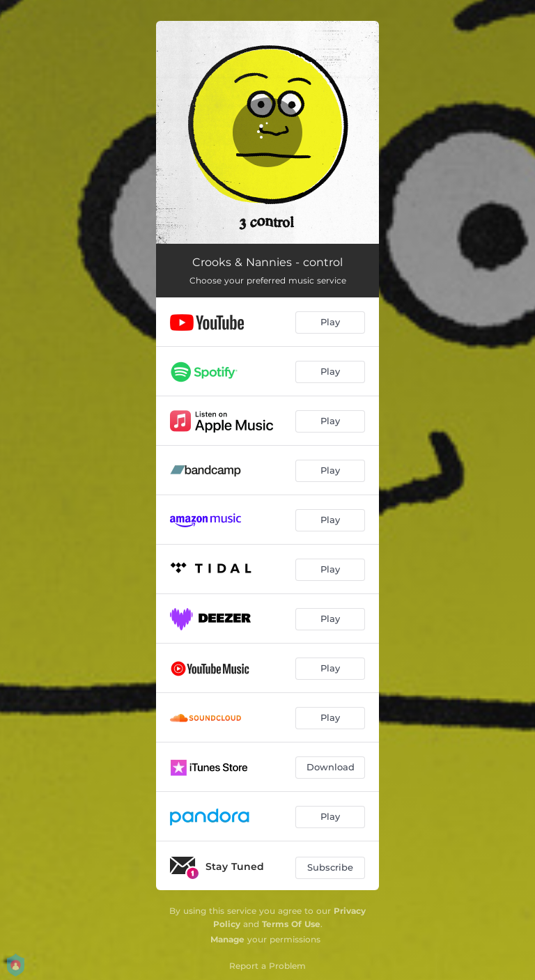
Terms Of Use (291, 924)
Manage (227, 939)
